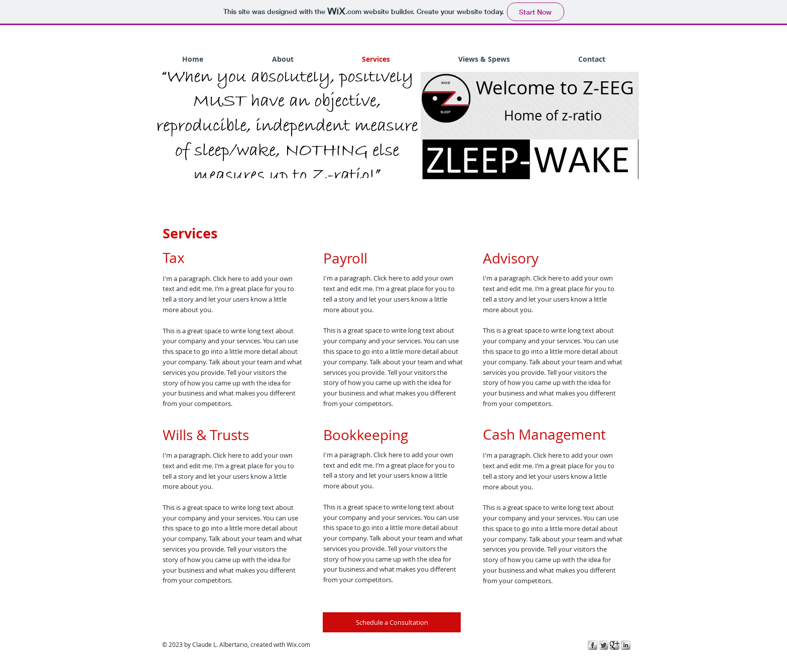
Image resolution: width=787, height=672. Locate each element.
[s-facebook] (593, 645)
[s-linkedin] (626, 645)
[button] (284, 125)
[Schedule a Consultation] (392, 622)
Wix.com (298, 644)
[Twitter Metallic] (604, 645)
